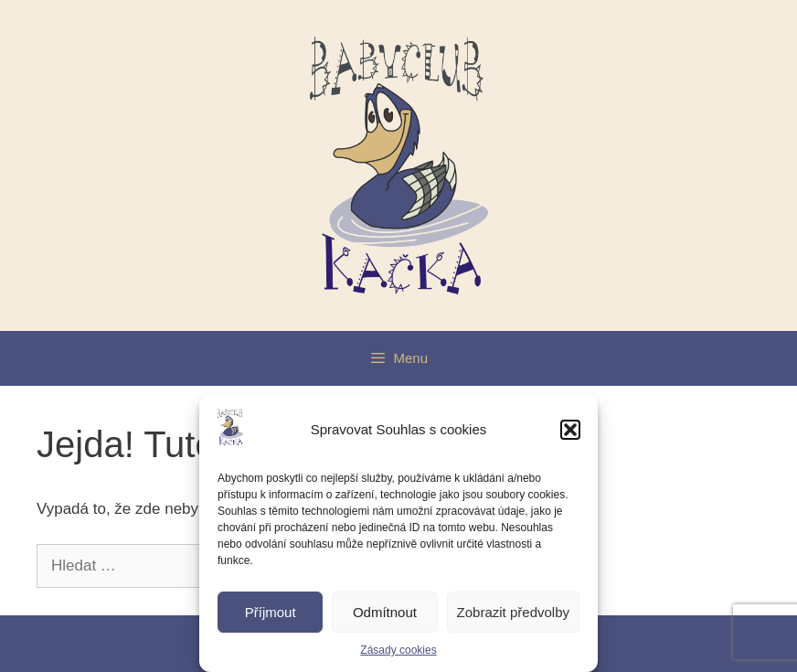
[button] (570, 430)
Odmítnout (385, 612)
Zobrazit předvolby (513, 612)
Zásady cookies (398, 650)
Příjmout (271, 612)
